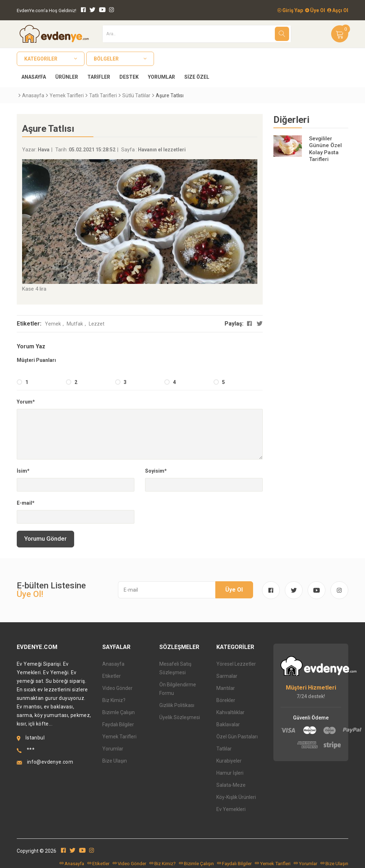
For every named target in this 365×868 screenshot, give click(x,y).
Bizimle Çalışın (119, 712)
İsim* (23, 471)
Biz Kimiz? (114, 700)
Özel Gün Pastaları (237, 737)
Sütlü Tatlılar (136, 95)
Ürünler (67, 77)
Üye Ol (315, 10)
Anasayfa (34, 77)
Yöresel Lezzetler (236, 664)
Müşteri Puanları (36, 360)
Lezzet (97, 324)
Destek (129, 77)
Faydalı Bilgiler (118, 724)
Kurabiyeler (229, 761)
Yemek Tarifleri (67, 95)
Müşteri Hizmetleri (311, 688)
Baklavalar (228, 724)
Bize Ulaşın (115, 761)
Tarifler (99, 77)
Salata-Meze (231, 785)
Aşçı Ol (338, 10)
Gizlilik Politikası (177, 705)
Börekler (226, 700)
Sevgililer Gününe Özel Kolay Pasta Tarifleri (325, 149)
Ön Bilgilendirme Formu (178, 689)
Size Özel (197, 77)
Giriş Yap (290, 10)
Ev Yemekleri (231, 809)
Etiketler (112, 676)
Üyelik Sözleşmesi (180, 717)
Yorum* (26, 402)
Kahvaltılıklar (230, 712)
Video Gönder (117, 688)
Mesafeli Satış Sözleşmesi (175, 668)
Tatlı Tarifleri (103, 95)
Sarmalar (227, 676)
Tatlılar (224, 749)
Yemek (53, 324)
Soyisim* (156, 471)
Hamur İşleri (230, 773)
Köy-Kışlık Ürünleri (236, 797)
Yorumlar (161, 77)
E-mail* (26, 503)
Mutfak (75, 324)
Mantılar (226, 688)
